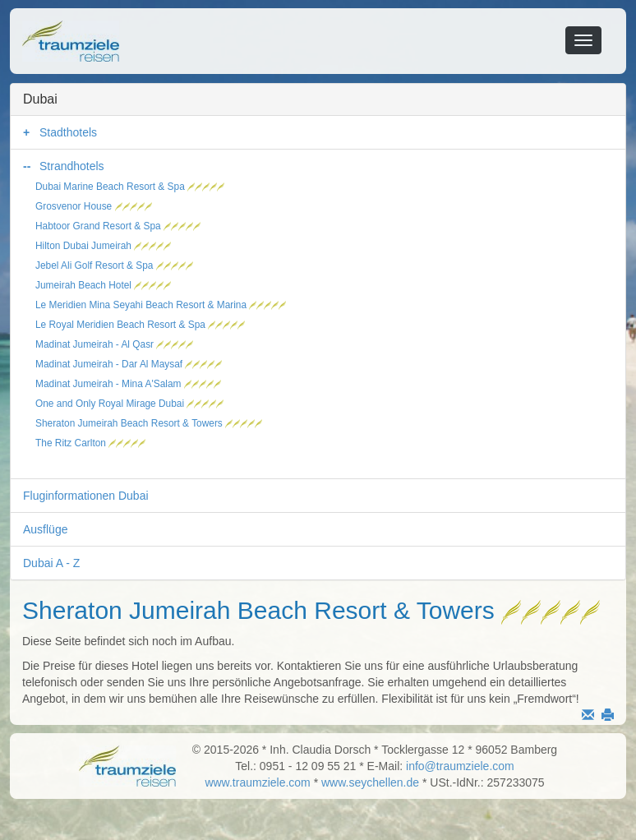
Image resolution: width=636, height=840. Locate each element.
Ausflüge (45, 529)
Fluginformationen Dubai (86, 496)
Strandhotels (72, 166)
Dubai (40, 99)
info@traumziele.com (460, 766)
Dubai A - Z (51, 563)
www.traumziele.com (257, 782)
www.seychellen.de (370, 782)
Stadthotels (68, 132)
